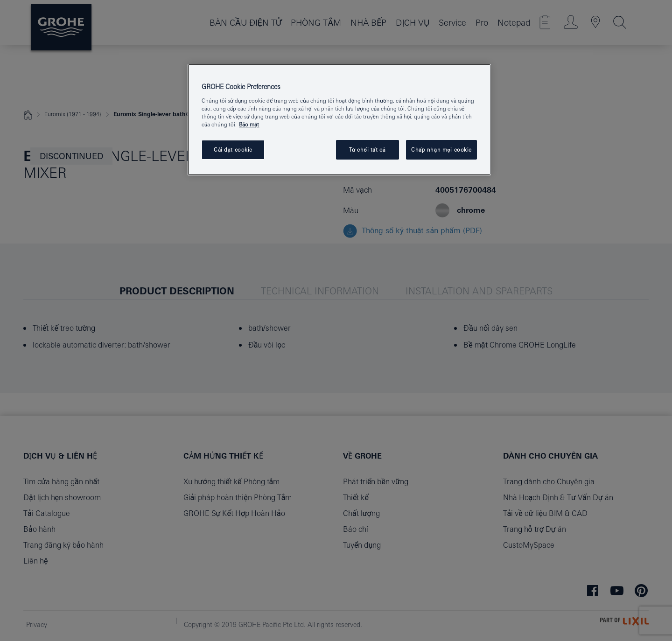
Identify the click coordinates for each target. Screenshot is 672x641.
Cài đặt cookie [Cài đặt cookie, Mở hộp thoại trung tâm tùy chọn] (233, 150)
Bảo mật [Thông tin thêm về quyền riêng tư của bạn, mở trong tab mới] (249, 124)
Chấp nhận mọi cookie (441, 150)
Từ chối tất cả (367, 150)
